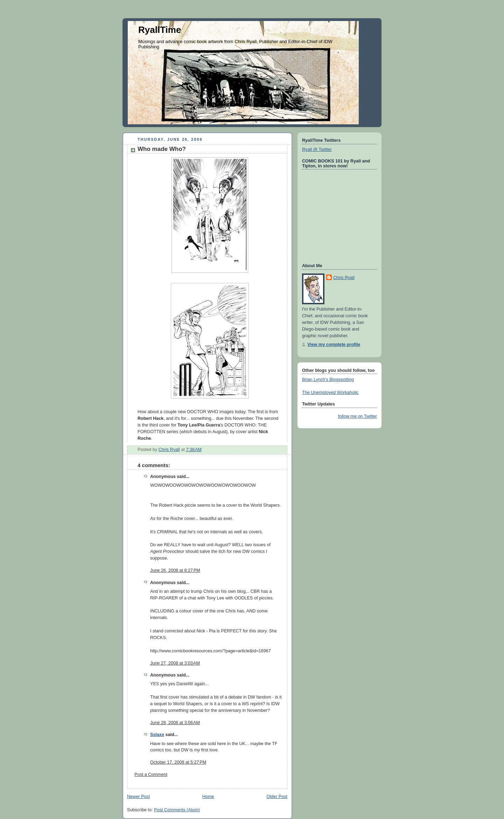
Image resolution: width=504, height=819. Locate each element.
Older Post (277, 797)
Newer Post (138, 797)
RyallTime (160, 30)
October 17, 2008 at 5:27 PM (178, 762)
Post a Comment (151, 775)
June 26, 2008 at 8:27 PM (175, 570)
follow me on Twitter (358, 416)
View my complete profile (334, 345)
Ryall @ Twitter (317, 150)
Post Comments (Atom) (177, 810)
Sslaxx (157, 735)
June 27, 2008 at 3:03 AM (175, 663)
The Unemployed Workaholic (330, 393)
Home (208, 797)
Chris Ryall (344, 278)
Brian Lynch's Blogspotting (328, 380)
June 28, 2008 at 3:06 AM (175, 723)
